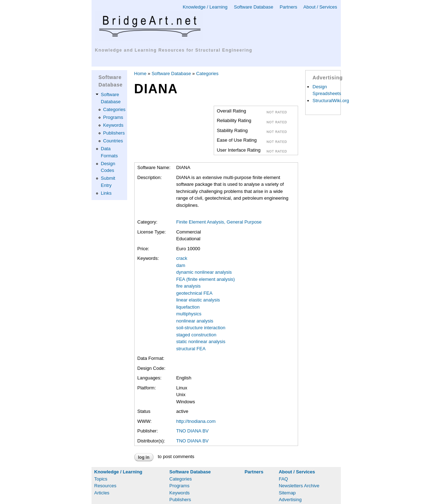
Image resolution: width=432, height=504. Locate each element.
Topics (101, 479)
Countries (113, 141)
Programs (113, 117)
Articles (102, 493)
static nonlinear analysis (201, 342)
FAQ (283, 479)
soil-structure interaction (201, 328)
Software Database (254, 7)
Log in (144, 457)
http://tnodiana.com (196, 421)
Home (140, 73)
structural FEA (191, 349)
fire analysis (189, 286)
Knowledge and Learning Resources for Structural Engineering (174, 50)
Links (106, 193)
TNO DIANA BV (192, 431)
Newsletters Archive (299, 486)
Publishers (114, 133)
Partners (288, 7)
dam (181, 265)
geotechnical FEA (194, 293)
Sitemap (287, 493)
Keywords (113, 125)
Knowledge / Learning (205, 7)
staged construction (196, 335)
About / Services (320, 7)
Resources (105, 486)
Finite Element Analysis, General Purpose (219, 222)
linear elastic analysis (198, 300)
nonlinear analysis (195, 321)
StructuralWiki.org (331, 101)
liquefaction (188, 307)
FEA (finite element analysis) (206, 279)
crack (182, 258)
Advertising (290, 500)
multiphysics (189, 314)
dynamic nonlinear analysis (204, 272)
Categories (114, 109)
